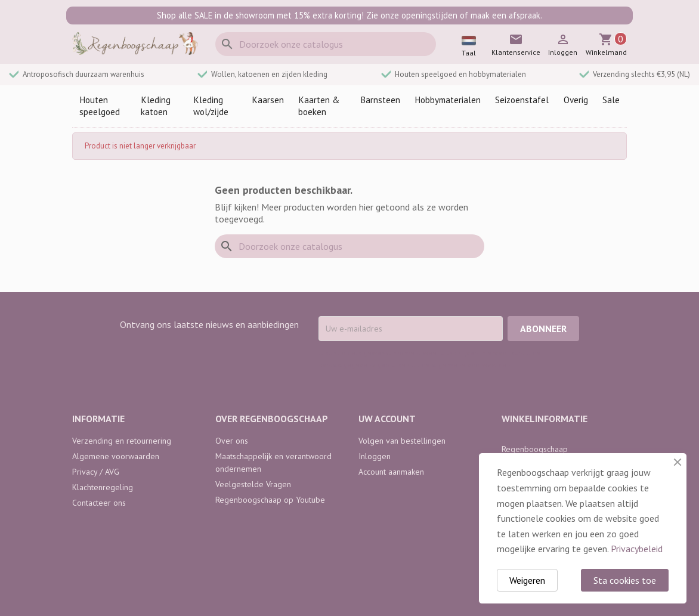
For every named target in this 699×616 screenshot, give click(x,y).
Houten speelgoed (100, 106)
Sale (611, 100)
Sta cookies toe (625, 580)
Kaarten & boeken (319, 106)
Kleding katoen (156, 106)
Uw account (387, 419)
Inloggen (375, 456)
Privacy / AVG (96, 472)
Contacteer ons (99, 503)
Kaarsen (268, 100)
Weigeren (527, 580)
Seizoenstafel (522, 100)
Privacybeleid (637, 549)
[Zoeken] (326, 44)
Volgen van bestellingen (402, 441)
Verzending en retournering (122, 441)
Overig (576, 100)
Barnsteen (380, 100)
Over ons (232, 441)
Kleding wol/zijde (211, 106)
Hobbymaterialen (448, 100)
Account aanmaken (391, 472)
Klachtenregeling (103, 487)
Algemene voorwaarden (116, 456)
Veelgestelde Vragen (253, 484)
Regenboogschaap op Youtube (270, 500)
